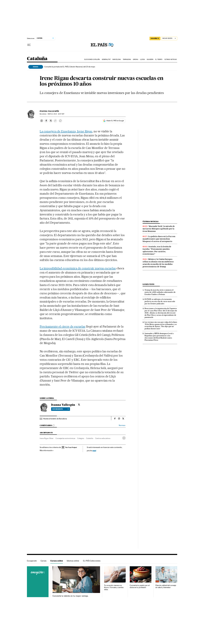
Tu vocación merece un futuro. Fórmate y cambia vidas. (114, 587)
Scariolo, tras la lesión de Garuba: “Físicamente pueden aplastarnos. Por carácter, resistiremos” (157, 250)
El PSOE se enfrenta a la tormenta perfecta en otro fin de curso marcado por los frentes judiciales (160, 301)
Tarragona (127, 59)
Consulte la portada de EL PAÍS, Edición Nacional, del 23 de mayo (70, 67)
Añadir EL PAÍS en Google (115, 121)
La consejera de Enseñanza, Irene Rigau (66, 131)
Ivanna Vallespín (49, 111)
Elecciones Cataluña (92, 59)
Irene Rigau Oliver (47, 438)
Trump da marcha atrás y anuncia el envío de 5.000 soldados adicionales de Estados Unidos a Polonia (160, 292)
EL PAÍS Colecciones (92, 561)
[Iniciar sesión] (169, 38)
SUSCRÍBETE (155, 38)
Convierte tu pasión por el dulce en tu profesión (140, 586)
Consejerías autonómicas (65, 438)
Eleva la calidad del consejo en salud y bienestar (166, 586)
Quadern (150, 59)
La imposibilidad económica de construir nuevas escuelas (78, 268)
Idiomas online (73, 561)
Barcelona (117, 59)
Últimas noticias (171, 59)
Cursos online (57, 561)
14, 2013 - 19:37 (56, 114)
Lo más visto (148, 284)
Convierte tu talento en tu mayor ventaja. (70, 596)
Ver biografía (61, 409)
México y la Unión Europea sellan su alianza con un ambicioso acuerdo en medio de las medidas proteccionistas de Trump (158, 263)
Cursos (44, 561)
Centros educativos (103, 438)
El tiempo (159, 59)
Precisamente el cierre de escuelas (62, 326)
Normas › (122, 425)
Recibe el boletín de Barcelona (55, 419)
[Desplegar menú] (29, 45)
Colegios (81, 438)
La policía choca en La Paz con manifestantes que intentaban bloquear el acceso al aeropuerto (159, 239)
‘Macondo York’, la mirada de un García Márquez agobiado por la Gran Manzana (159, 229)
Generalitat (106, 59)
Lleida (142, 59)
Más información (47, 450)
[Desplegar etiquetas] (124, 438)
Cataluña (37, 59)
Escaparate (32, 561)
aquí (94, 450)
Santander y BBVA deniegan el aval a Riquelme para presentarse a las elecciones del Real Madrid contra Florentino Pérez (159, 337)
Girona (136, 59)
